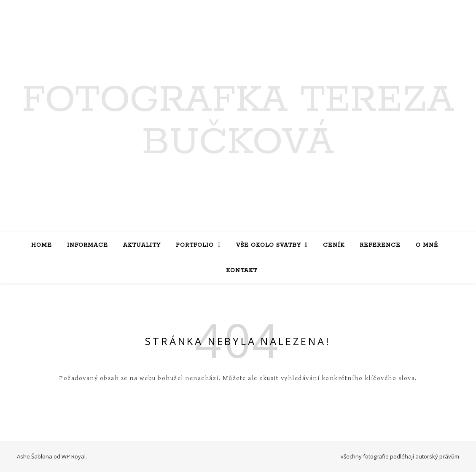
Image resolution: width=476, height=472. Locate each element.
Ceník (334, 245)
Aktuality (142, 245)
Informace (87, 245)
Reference (380, 245)
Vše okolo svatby (269, 245)
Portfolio (195, 245)
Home (42, 245)
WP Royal (74, 456)
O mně (427, 245)
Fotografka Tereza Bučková (238, 121)
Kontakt (242, 271)
